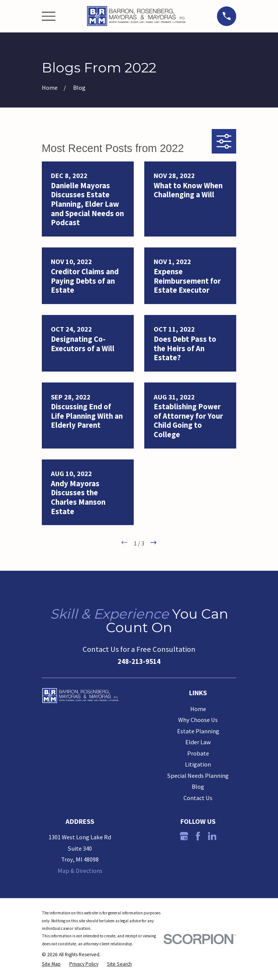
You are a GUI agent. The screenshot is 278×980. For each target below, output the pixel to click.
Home (198, 709)
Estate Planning (198, 731)
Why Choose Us (198, 720)
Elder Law (198, 742)
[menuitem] (51, 964)
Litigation (198, 764)
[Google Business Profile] (184, 836)
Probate (198, 753)
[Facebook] (198, 836)
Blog (198, 786)
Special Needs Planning (198, 776)
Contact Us (198, 798)
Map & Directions (80, 871)
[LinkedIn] (212, 836)
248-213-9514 (139, 661)
